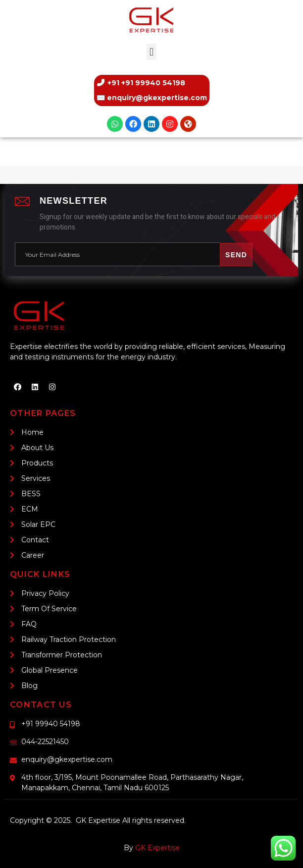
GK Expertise (157, 848)
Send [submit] (236, 255)
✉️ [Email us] (152, 98)
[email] (117, 255)
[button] (151, 52)
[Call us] (152, 83)
